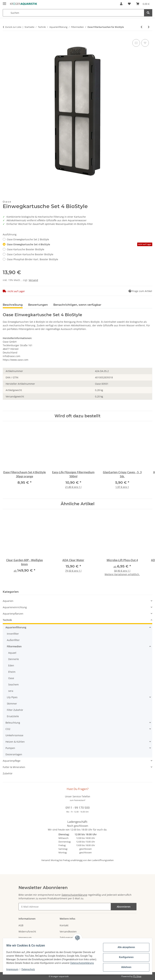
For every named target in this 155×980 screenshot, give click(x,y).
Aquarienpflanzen (13, 614)
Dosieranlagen (14, 754)
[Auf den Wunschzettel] (145, 43)
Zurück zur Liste (13, 27)
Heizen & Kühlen (15, 742)
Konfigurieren (124, 956)
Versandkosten (68, 932)
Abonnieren (124, 907)
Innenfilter (13, 634)
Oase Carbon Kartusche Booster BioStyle (30, 254)
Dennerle (14, 659)
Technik (7, 620)
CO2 (8, 729)
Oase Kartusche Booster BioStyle (26, 249)
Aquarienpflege (12, 761)
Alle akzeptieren (124, 946)
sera (11, 691)
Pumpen (10, 748)
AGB (21, 925)
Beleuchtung (13, 723)
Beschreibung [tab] (13, 305)
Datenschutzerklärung (20, 963)
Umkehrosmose (14, 735)
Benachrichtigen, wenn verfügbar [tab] (77, 305)
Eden (11, 665)
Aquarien (8, 601)
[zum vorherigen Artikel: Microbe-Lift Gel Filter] (141, 27)
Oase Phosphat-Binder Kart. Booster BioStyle (32, 259)
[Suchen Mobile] (73, 13)
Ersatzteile (13, 716)
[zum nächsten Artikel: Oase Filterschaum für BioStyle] (149, 27)
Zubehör (8, 773)
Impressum (14, 970)
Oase (11, 678)
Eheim (12, 672)
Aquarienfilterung (16, 627)
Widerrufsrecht (27, 932)
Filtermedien (14, 646)
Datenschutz (30, 970)
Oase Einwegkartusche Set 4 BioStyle (80, 244)
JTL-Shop (137, 976)
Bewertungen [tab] (38, 305)
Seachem (13, 684)
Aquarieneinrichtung (15, 607)
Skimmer (12, 704)
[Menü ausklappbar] (4, 2)
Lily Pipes (12, 697)
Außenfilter (13, 640)
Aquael (12, 653)
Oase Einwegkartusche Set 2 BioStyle (28, 239)
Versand (33, 280)
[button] (121, 4)
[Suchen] (148, 13)
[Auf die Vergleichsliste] (136, 43)
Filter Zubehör (15, 710)
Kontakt (64, 925)
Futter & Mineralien (14, 767)
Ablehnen (124, 966)
